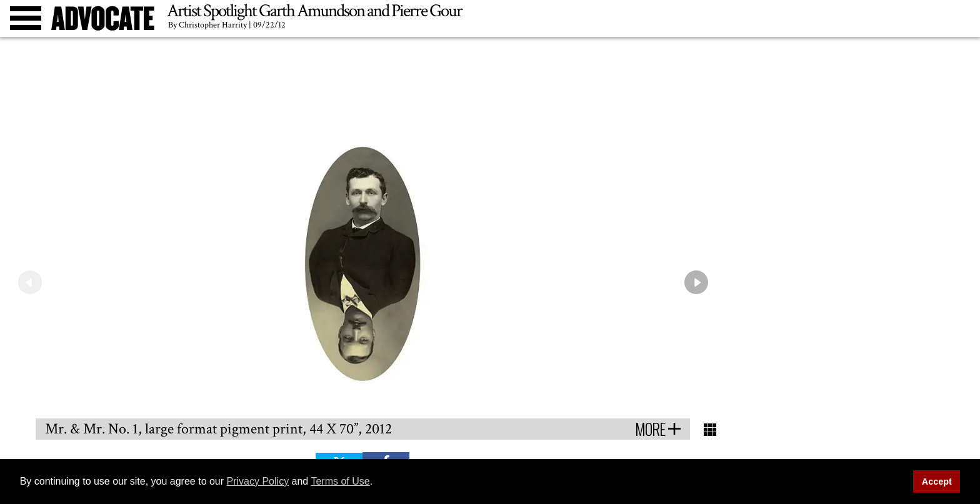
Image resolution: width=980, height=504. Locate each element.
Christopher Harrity (213, 25)
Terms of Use (340, 481)
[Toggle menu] (26, 18)
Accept (937, 482)
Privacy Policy (258, 481)
